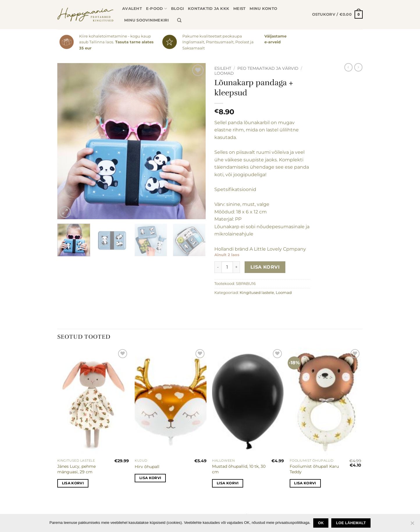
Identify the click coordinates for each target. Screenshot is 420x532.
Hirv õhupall (147, 467)
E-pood (156, 9)
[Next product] (348, 67)
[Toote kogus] (227, 267)
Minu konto (263, 9)
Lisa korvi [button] (73, 483)
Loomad (224, 73)
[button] (337, 15)
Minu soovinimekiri (147, 20)
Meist (239, 9)
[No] (412, 525)
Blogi (177, 9)
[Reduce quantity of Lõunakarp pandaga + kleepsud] (218, 267)
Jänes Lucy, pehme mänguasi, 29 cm (76, 469)
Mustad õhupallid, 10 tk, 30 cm (239, 469)
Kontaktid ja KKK (209, 9)
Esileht (223, 68)
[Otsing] (179, 20)
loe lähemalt (351, 523)
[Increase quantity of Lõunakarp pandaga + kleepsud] (236, 267)
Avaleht (132, 9)
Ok (321, 523)
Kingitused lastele (257, 293)
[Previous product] (358, 67)
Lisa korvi (265, 267)
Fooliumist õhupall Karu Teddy (314, 469)
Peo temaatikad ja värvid (268, 68)
